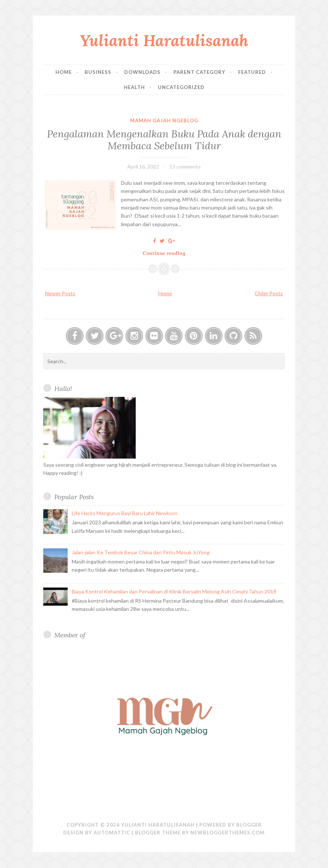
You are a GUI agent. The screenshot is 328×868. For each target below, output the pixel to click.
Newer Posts (60, 293)
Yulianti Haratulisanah (164, 40)
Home (64, 72)
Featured (252, 72)
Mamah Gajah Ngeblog (164, 120)
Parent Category (199, 72)
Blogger (249, 825)
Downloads (142, 72)
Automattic (112, 833)
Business (98, 72)
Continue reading (167, 253)
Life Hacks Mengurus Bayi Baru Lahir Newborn (125, 513)
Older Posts (269, 293)
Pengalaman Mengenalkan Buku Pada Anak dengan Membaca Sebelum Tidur (164, 140)
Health (134, 87)
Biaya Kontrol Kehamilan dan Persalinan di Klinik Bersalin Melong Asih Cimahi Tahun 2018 (174, 591)
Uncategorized (181, 87)
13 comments (185, 166)
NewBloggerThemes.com (228, 833)
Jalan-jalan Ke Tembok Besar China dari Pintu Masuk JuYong (141, 552)
